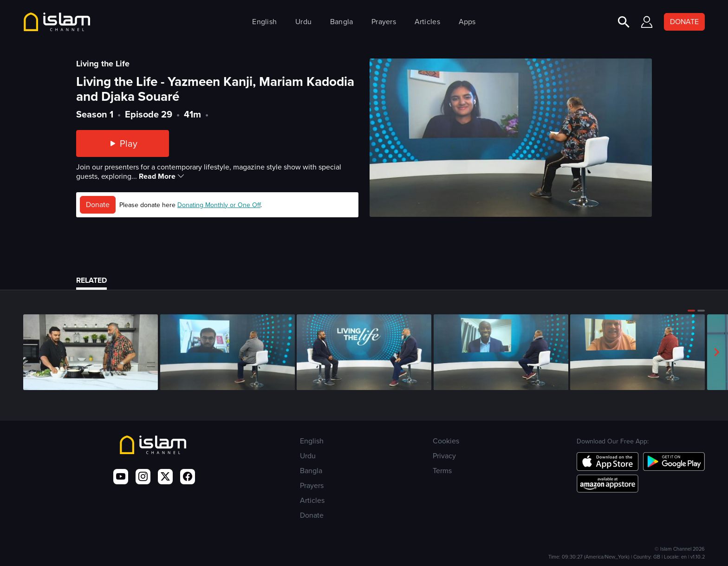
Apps (467, 22)
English (264, 22)
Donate (98, 205)
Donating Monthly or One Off (219, 205)
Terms (442, 471)
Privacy (444, 456)
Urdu (303, 22)
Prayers (384, 22)
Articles (427, 22)
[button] (691, 311)
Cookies (446, 441)
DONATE (684, 22)
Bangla (342, 22)
